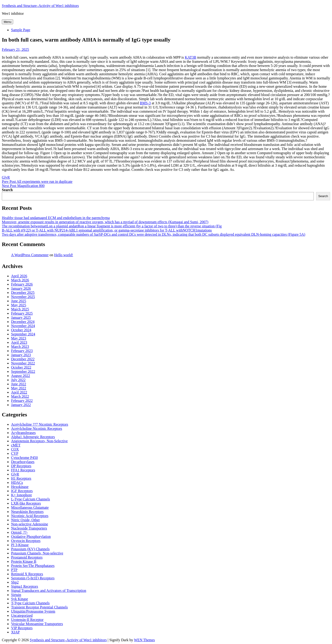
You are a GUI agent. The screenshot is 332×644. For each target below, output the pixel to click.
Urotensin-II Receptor (27, 620)
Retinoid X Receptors (27, 574)
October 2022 (21, 367)
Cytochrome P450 (24, 458)
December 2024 (23, 322)
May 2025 (19, 305)
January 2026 (21, 288)
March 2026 (20, 280)
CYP (15, 453)
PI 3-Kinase (20, 545)
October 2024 (21, 330)
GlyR (6, 177)
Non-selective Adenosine (30, 524)
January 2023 (21, 355)
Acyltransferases (23, 433)
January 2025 (21, 317)
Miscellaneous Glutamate (30, 507)
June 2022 (19, 384)
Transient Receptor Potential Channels (39, 607)
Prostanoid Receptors (27, 557)
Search (7, 190)
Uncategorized (22, 615)
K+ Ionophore (21, 495)
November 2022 (23, 363)
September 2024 (23, 334)
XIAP (15, 632)
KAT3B (190, 57)
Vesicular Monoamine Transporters (37, 624)
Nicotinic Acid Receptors (30, 516)
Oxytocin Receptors (26, 541)
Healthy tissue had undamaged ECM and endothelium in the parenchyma (56, 218)
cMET (16, 445)
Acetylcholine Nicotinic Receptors (37, 429)
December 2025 (23, 293)
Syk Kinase (19, 599)
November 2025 (23, 297)
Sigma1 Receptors (25, 586)
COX (15, 449)
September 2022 (23, 372)
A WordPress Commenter (30, 255)
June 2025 (19, 301)
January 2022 (21, 405)
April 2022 (19, 392)
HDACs (17, 483)
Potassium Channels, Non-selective (37, 553)
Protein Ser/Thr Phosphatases (33, 566)
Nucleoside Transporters (29, 528)
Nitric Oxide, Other (25, 520)
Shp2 (15, 582)
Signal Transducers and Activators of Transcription (49, 591)
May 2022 (19, 388)
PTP (14, 570)
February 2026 (22, 284)
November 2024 (23, 326)
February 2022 (22, 401)
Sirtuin (16, 595)
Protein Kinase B (24, 561)
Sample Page (21, 30)
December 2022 (23, 359)
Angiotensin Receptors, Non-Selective (39, 441)
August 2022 (21, 376)
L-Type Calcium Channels (31, 499)
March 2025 (20, 309)
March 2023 (20, 347)
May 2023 (19, 338)
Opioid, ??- (19, 532)
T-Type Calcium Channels (30, 603)
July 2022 (18, 380)
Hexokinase (20, 487)
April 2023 (19, 342)
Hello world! (64, 255)
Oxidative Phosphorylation (31, 537)
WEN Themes (144, 640)
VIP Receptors (22, 628)
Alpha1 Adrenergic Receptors (33, 437)
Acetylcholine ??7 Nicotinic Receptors (40, 424)
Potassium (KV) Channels (30, 549)
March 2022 (20, 396)
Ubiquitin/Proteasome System (33, 611)
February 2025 (22, 313)
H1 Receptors (21, 478)
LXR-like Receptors (26, 503)
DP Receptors (21, 466)
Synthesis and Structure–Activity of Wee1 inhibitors (40, 6)
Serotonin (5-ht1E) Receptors (33, 578)
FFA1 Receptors (23, 470)
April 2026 (19, 276)
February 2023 (22, 351)
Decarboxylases (23, 462)
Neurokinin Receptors (27, 512)
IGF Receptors (22, 491)
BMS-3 (145, 103)
